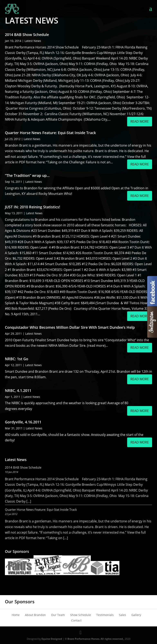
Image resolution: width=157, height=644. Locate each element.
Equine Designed (52, 639)
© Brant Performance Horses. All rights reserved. (94, 639)
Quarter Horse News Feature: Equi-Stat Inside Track (50, 133)
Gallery (136, 615)
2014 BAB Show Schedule (27, 35)
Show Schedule (81, 615)
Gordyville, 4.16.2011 (23, 422)
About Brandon (35, 615)
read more (140, 121)
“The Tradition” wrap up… (27, 175)
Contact (76, 620)
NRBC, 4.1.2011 (18, 390)
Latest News (33, 41)
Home (16, 615)
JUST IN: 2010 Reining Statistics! (33, 207)
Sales (123, 615)
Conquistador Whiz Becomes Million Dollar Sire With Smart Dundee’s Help (70, 327)
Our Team (58, 615)
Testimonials (105, 615)
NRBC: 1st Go (17, 359)
